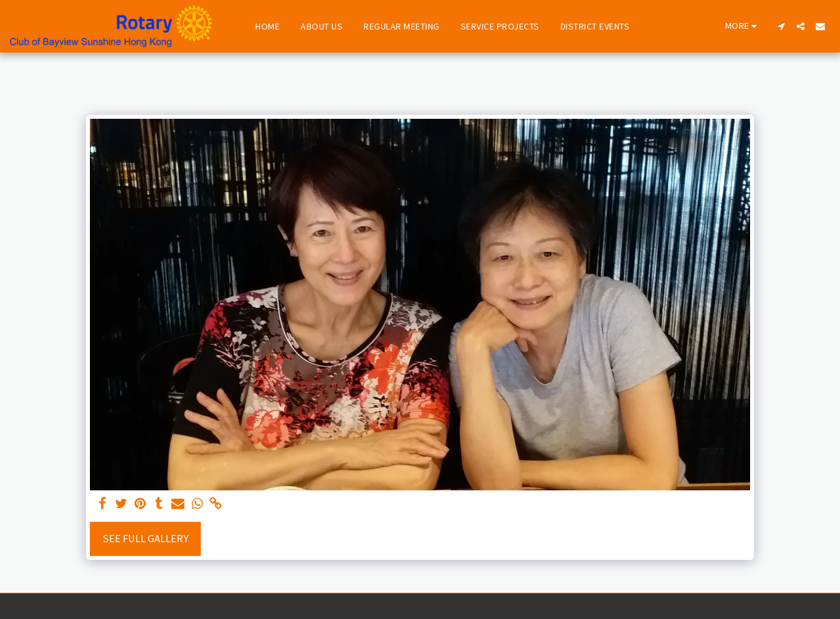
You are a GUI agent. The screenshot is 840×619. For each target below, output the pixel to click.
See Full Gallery (145, 539)
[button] (781, 26)
